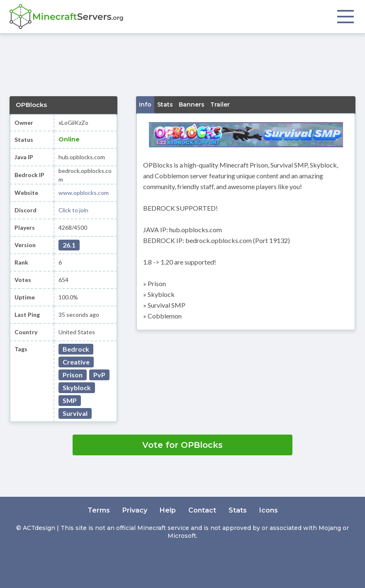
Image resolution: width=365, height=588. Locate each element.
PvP (99, 375)
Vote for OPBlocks (182, 445)
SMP (70, 400)
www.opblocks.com (84, 193)
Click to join (73, 210)
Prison (73, 375)
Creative (76, 362)
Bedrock (76, 349)
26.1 (69, 245)
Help (168, 510)
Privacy (135, 510)
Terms (99, 510)
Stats (238, 510)
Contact (202, 510)
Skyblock (77, 388)
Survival (75, 413)
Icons (269, 510)
